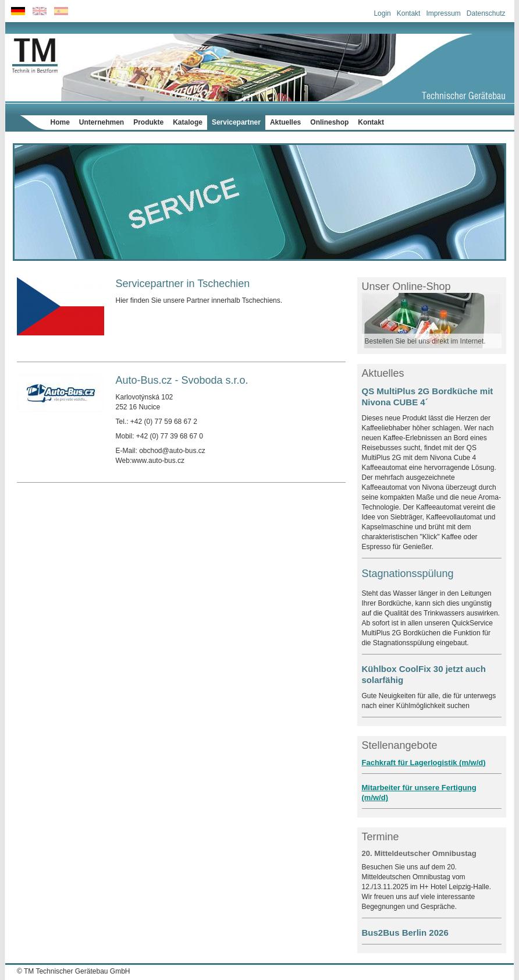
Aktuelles (285, 122)
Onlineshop (329, 122)
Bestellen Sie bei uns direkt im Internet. (425, 341)
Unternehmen (102, 122)
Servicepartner (236, 122)
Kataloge (188, 122)
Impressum (443, 13)
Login (382, 13)
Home (60, 122)
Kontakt (409, 13)
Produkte (148, 122)
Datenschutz (486, 13)
